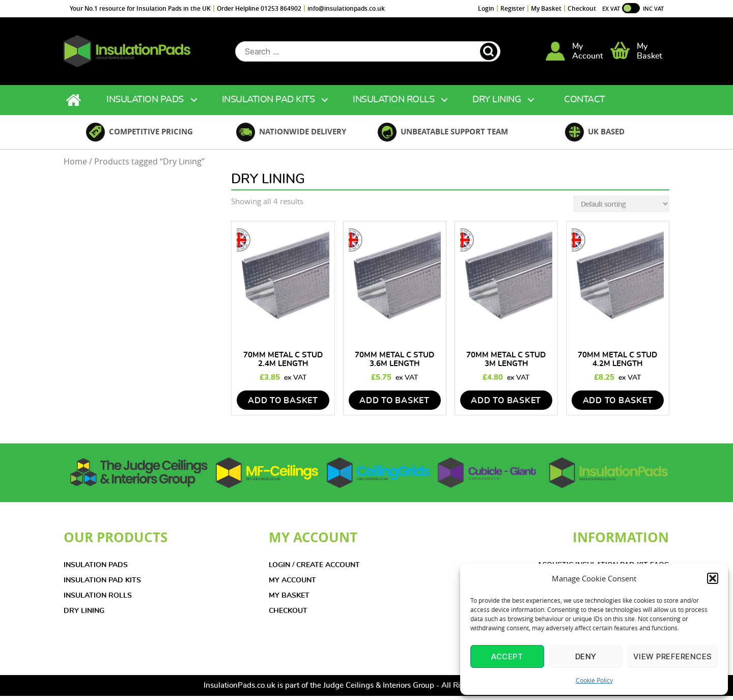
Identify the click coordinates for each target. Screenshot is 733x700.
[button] (713, 578)
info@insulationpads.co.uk (346, 8)
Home (75, 104)
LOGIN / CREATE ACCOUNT (314, 569)
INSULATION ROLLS (98, 600)
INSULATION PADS (96, 569)
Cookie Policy (594, 680)
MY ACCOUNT (292, 584)
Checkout (582, 8)
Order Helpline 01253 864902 (259, 8)
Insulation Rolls (393, 104)
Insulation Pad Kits (269, 104)
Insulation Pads (145, 104)
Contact (585, 104)
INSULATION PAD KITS (102, 584)
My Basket (546, 8)
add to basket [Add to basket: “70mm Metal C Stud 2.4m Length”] (283, 405)
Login (486, 8)
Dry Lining (497, 104)
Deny (586, 656)
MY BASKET (289, 600)
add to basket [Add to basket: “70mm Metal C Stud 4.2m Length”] (618, 405)
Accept (507, 656)
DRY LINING (84, 615)
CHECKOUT (288, 615)
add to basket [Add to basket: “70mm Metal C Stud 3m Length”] (506, 405)
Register (513, 8)
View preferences (673, 656)
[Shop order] (621, 208)
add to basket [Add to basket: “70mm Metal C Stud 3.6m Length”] (394, 405)
